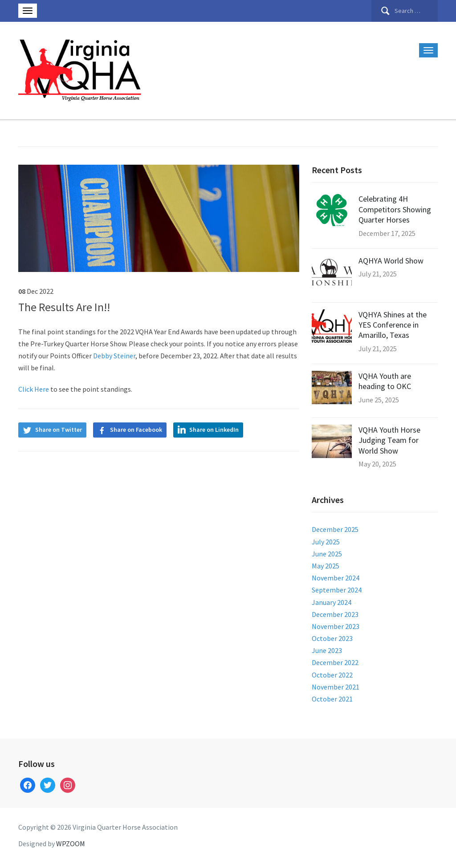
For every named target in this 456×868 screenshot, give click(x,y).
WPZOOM (71, 844)
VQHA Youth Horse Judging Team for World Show (389, 440)
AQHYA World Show (391, 261)
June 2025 (327, 554)
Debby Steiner (114, 356)
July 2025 (326, 542)
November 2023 (336, 626)
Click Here (34, 389)
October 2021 (332, 699)
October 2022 (332, 675)
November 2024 (336, 578)
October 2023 (332, 638)
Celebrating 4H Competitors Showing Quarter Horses (395, 209)
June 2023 (327, 650)
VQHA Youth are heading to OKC (385, 381)
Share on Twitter (59, 430)
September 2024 (337, 590)
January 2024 (332, 602)
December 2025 (335, 529)
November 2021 (336, 687)
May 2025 (326, 566)
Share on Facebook (136, 430)
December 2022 (335, 662)
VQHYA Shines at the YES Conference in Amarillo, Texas (393, 325)
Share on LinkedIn (214, 430)
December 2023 (335, 614)
